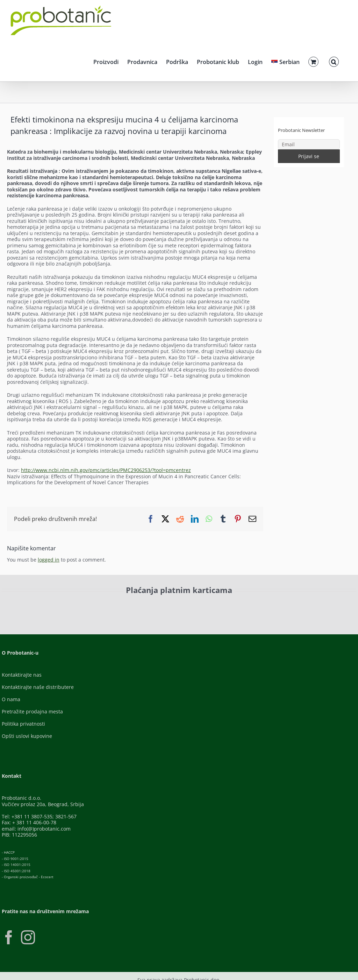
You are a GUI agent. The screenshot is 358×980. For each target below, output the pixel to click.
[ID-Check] (69, 608)
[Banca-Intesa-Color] (204, 606)
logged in (49, 560)
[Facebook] (9, 937)
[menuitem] (285, 61)
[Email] (309, 144)
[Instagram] (28, 937)
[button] (334, 61)
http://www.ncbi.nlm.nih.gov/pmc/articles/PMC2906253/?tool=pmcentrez (106, 470)
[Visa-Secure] (128, 606)
